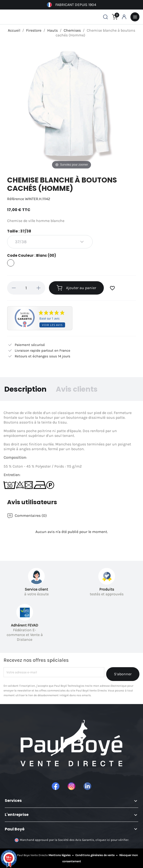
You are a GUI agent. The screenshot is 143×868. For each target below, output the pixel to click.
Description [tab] (25, 389)
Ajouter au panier (76, 288)
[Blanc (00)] (11, 264)
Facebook (56, 786)
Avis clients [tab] (77, 389)
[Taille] (50, 242)
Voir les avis (52, 325)
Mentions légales (60, 855)
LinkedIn (87, 786)
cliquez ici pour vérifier (112, 840)
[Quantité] (26, 288)
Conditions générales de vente (95, 855)
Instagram (71, 786)
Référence (16, 199)
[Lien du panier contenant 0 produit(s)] (115, 17)
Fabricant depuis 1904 (72, 5)
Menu (135, 17)
